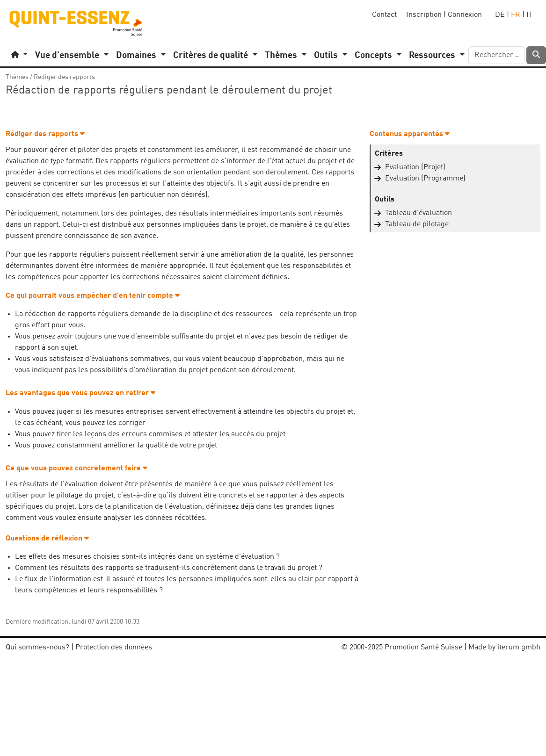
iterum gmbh (519, 648)
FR (516, 15)
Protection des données (114, 648)
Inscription (424, 15)
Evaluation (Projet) (415, 167)
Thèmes (17, 77)
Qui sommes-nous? (37, 648)
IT (530, 15)
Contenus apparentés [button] (410, 134)
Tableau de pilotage (417, 224)
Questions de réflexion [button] (47, 539)
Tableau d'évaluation (419, 213)
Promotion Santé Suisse (423, 648)
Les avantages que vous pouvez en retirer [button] (80, 393)
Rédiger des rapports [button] (45, 134)
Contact (384, 15)
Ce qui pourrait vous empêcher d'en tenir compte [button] (93, 296)
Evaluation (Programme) (425, 179)
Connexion (465, 15)
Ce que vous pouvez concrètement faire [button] (76, 468)
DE (500, 15)
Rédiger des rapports (64, 77)
